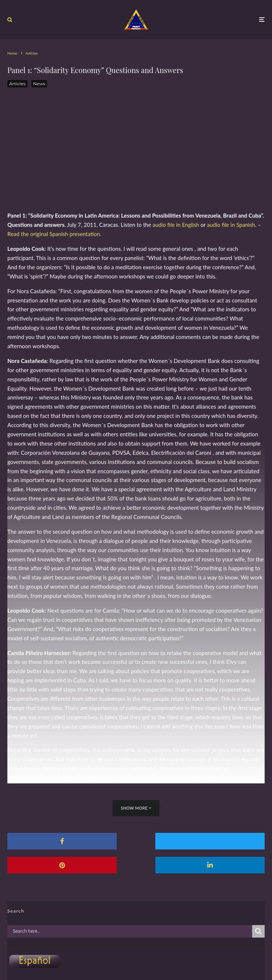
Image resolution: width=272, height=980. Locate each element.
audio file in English (176, 225)
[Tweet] (136, 841)
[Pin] (224, 841)
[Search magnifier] (258, 931)
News (39, 84)
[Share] (48, 841)
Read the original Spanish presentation (54, 234)
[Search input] (132, 931)
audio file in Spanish (231, 225)
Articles (17, 84)
